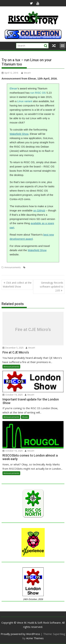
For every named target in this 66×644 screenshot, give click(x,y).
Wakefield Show (19, 134)
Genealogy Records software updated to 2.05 (51, 287)
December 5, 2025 (13, 348)
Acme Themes (35, 638)
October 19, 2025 (13, 395)
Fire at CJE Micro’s (33, 329)
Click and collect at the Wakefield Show (17, 285)
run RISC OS (38, 93)
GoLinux (54, 267)
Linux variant (25, 101)
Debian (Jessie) (34, 267)
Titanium (6, 272)
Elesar (13, 88)
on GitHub (39, 210)
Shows (25, 417)
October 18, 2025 (13, 451)
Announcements (12, 267)
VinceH (26, 73)
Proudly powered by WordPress (20, 634)
